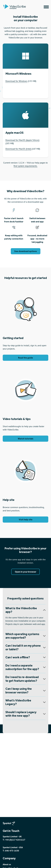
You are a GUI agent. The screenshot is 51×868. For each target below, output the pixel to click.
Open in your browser (26, 572)
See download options (26, 251)
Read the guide (26, 358)
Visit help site (26, 520)
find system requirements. (26, 166)
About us (7, 864)
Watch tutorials (26, 439)
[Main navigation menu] (46, 7)
